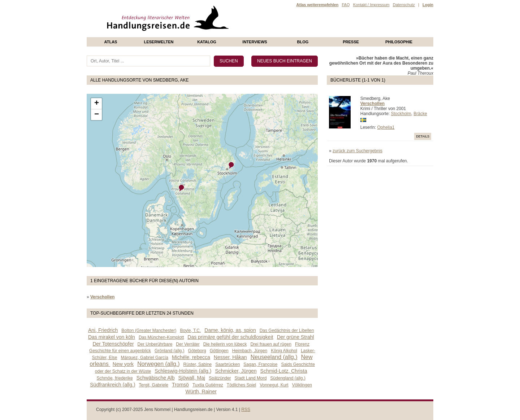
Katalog (207, 42)
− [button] (97, 115)
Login (428, 5)
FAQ (346, 5)
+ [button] (97, 104)
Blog (303, 42)
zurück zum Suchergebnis (357, 151)
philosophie (399, 42)
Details (423, 136)
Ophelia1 (386, 127)
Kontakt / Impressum (371, 5)
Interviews (255, 42)
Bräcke (420, 114)
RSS (246, 410)
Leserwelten (159, 42)
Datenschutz (404, 5)
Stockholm (401, 114)
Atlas (111, 42)
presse (351, 42)
